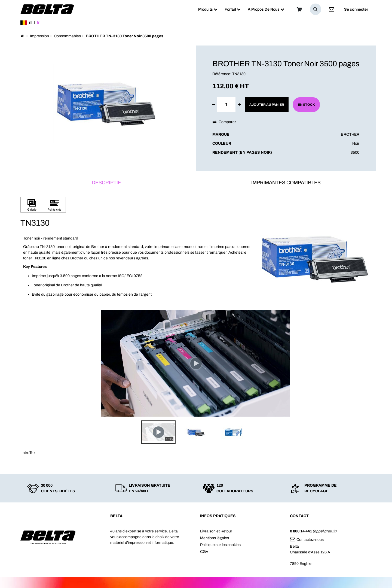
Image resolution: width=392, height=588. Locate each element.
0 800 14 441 (301, 531)
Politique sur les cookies (220, 545)
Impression (39, 36)
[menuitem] (208, 9)
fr (38, 22)
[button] (316, 9)
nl (31, 22)
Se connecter (356, 9)
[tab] (106, 183)
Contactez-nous (307, 540)
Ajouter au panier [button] (267, 105)
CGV (204, 552)
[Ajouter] (239, 105)
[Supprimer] (214, 105)
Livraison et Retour (216, 531)
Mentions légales (215, 538)
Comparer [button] (224, 122)
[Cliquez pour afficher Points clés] (54, 205)
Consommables (67, 36)
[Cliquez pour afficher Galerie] (32, 205)
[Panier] (299, 9)
